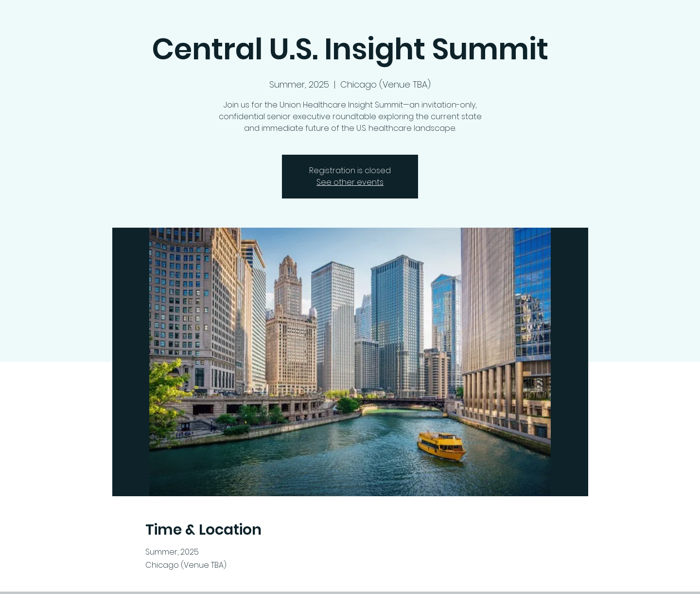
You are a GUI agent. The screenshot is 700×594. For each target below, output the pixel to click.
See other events (350, 182)
